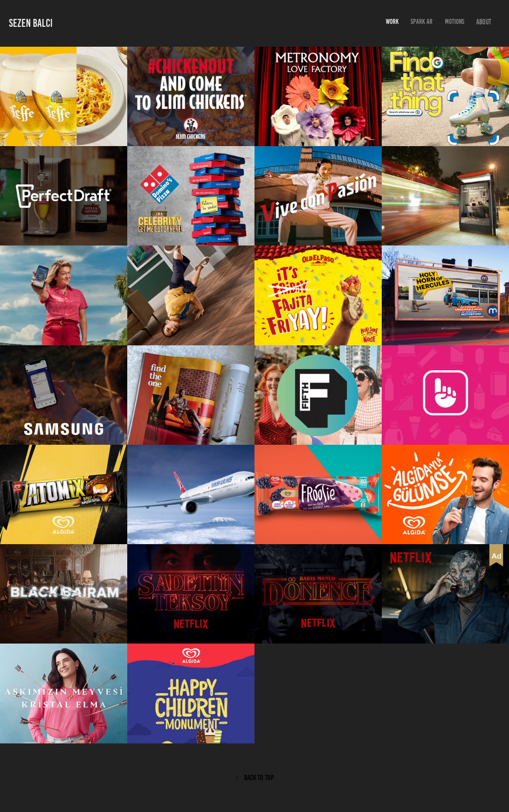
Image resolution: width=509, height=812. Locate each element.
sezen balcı (31, 23)
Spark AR (422, 22)
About (484, 22)
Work (392, 22)
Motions (455, 22)
